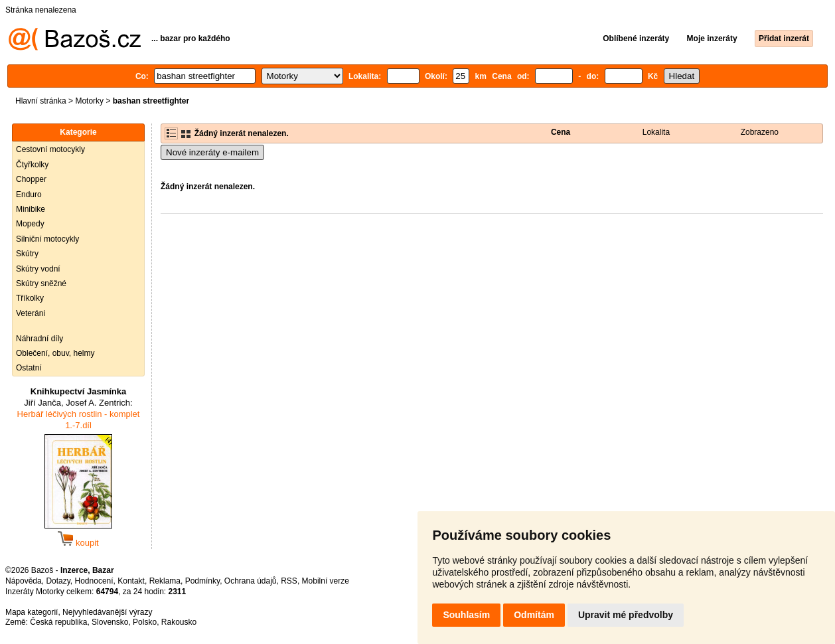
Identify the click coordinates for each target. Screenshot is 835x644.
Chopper (31, 179)
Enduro (29, 195)
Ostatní (29, 368)
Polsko (145, 622)
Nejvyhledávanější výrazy (107, 612)
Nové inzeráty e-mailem (212, 152)
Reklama (165, 581)
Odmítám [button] (534, 615)
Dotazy (58, 581)
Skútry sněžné (41, 283)
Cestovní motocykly (50, 149)
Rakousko (179, 622)
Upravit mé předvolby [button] (626, 615)
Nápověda (24, 581)
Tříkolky (30, 298)
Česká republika (58, 622)
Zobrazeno (760, 132)
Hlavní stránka (41, 101)
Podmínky (202, 581)
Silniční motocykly (47, 239)
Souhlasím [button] (466, 615)
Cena (561, 132)
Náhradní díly (39, 339)
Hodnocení (94, 581)
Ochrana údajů (251, 581)
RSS (289, 581)
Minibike (31, 209)
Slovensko (110, 622)
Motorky (89, 101)
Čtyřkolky (32, 165)
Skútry (27, 254)
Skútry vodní (38, 269)
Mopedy (30, 224)
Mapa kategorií (32, 612)
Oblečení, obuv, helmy (55, 353)
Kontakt (131, 581)
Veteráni (31, 313)
